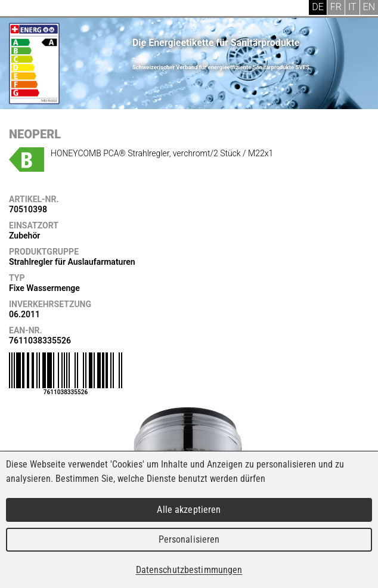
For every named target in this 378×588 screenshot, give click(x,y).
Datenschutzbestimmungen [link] (189, 570)
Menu (18, 9)
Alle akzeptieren (189, 510)
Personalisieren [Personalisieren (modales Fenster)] (189, 539)
